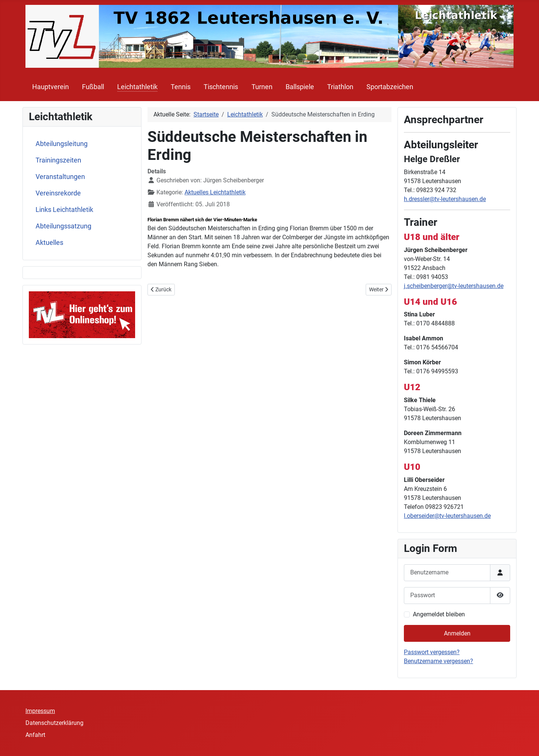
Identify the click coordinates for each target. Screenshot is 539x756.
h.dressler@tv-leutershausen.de (445, 199)
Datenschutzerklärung (54, 723)
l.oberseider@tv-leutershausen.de (447, 516)
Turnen (262, 87)
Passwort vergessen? (432, 652)
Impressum (40, 711)
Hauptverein (51, 87)
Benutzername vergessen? (438, 661)
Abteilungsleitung (62, 144)
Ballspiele (300, 87)
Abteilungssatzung (63, 226)
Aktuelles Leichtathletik (215, 192)
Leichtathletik (137, 87)
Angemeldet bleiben (439, 614)
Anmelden (457, 633)
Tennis (181, 87)
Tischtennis (221, 87)
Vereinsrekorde (58, 193)
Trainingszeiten (58, 160)
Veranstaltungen (60, 177)
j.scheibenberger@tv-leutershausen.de (454, 286)
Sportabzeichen (390, 87)
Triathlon (340, 87)
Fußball (93, 87)
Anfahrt (35, 735)
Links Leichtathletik (64, 210)
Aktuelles (49, 243)
